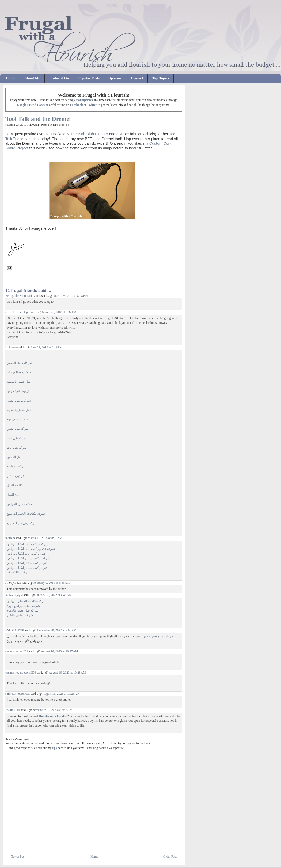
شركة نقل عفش (18, 429)
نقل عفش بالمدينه (19, 410)
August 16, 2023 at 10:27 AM (60, 652)
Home (10, 78)
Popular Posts (89, 78)
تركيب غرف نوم (17, 419)
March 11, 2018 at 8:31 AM (45, 538)
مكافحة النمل (16, 485)
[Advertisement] (68, 842)
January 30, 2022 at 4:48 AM (54, 595)
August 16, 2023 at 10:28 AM (67, 673)
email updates (84, 100)
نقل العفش (14, 457)
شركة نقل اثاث (17, 448)
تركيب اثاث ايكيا (17, 572)
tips (54, 748)
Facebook (76, 105)
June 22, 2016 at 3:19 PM (46, 347)
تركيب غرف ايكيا (18, 391)
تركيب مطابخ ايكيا (19, 372)
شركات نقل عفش (19, 401)
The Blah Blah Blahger (89, 134)
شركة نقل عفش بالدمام (22, 611)
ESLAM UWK (15, 630)
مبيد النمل (13, 495)
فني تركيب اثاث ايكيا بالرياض (26, 554)
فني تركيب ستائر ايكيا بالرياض (27, 563)
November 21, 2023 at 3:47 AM (53, 710)
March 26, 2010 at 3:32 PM (59, 312)
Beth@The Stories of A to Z (23, 296)
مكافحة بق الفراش (19, 504)
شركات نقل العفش (20, 363)
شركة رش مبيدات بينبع (22, 523)
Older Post (170, 857)
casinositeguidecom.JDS (21, 673)
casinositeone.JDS (17, 652)
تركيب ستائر (15, 476)
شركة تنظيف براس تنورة (23, 606)
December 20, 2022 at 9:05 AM (57, 630)
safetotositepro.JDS (18, 694)
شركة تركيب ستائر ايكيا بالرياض (28, 558)
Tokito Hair (13, 710)
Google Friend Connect (33, 105)
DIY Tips (59, 125)
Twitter (92, 105)
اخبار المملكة (14, 595)
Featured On (59, 78)
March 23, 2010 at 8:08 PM (70, 296)
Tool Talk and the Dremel (38, 119)
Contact (137, 78)
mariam (10, 538)
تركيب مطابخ (16, 466)
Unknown (12, 347)
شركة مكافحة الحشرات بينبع (26, 514)
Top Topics (161, 78)
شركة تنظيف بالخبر (20, 615)
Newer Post (18, 857)
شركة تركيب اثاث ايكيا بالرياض (27, 544)
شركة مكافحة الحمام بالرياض (26, 601)
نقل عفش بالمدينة (19, 382)
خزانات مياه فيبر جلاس (158, 637)
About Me (32, 78)
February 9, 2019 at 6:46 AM (52, 583)
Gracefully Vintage (17, 312)
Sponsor (115, 78)
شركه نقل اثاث (17, 438)
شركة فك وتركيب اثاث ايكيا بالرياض (31, 549)
